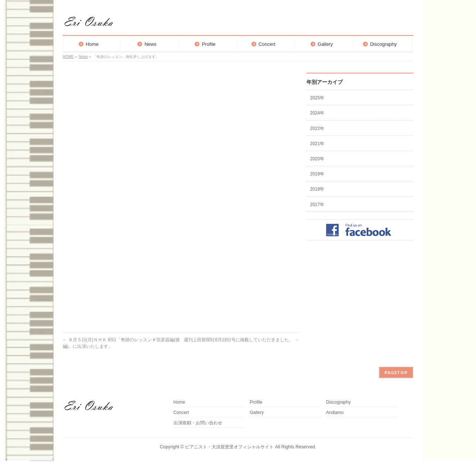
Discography (338, 402)
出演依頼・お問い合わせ (198, 423)
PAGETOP (396, 372)
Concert (181, 413)
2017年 (317, 205)
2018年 (317, 189)
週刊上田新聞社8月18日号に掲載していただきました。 (241, 340)
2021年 (317, 144)
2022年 (317, 129)
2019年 (317, 174)
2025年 (317, 98)
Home (179, 402)
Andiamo (337, 413)
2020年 (317, 159)
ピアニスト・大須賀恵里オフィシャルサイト (229, 447)
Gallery (257, 413)
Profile (256, 402)
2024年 (317, 113)
